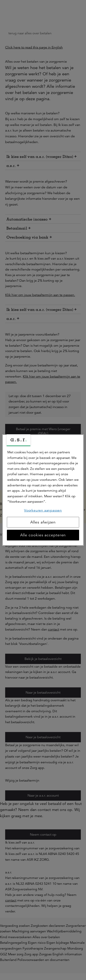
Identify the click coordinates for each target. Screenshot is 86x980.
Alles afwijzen (43, 522)
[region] (43, 490)
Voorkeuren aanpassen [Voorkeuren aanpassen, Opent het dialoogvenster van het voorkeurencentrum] (43, 510)
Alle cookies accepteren (43, 535)
